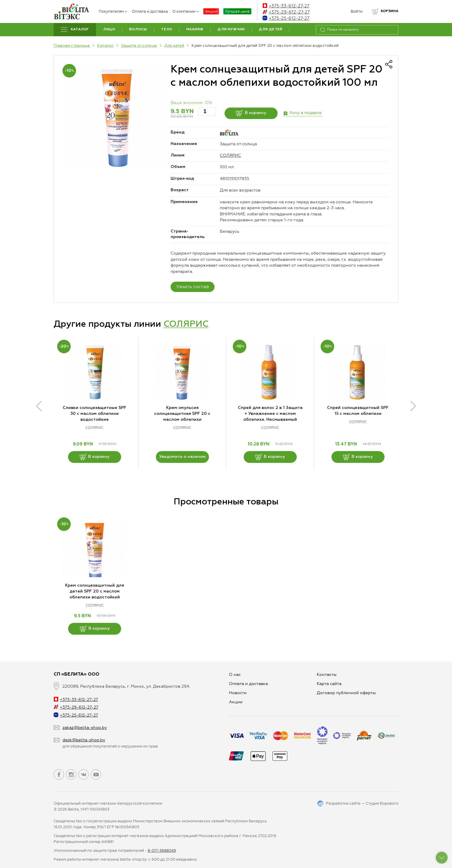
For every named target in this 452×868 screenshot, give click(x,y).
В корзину (251, 113)
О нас (235, 675)
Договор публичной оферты (346, 693)
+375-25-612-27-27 (286, 18)
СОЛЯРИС (230, 155)
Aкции (236, 702)
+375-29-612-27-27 (286, 12)
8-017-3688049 (162, 850)
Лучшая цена (237, 11)
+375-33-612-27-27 (286, 6)
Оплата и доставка (150, 11)
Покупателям (113, 11)
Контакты (327, 675)
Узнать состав (193, 287)
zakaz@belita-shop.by (85, 728)
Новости (238, 693)
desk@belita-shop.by (84, 740)
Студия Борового (382, 803)
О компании (186, 11)
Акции (211, 11)
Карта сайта (329, 684)
